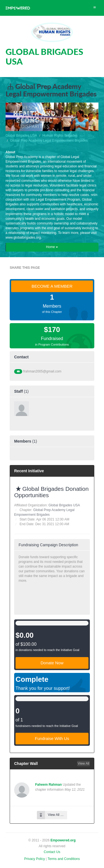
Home (52, 247)
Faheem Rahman (49, 785)
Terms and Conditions (64, 859)
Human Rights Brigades (60, 136)
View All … (50, 815)
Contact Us (52, 852)
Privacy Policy (35, 859)
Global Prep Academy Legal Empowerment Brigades (49, 141)
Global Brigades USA (21, 136)
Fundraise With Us (52, 738)
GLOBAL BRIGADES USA (44, 56)
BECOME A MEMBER (52, 286)
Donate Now (52, 663)
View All (83, 764)
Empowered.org (63, 840)
